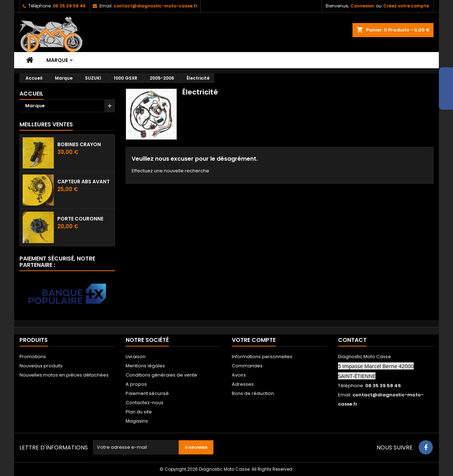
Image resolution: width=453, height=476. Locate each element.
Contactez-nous (145, 403)
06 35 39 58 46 (69, 6)
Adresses (243, 384)
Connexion (362, 6)
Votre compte (254, 340)
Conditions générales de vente (161, 375)
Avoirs (239, 375)
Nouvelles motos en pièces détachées (64, 375)
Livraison (136, 357)
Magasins (137, 421)
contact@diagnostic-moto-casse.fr (156, 6)
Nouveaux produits (41, 366)
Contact (352, 340)
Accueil (31, 94)
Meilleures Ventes (46, 124)
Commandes (247, 366)
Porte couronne (80, 219)
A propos (136, 384)
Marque (57, 60)
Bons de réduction (253, 393)
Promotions (33, 357)
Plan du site (139, 412)
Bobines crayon (79, 144)
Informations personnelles (262, 357)
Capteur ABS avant (84, 182)
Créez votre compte (406, 6)
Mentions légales (145, 366)
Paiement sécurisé (147, 393)
